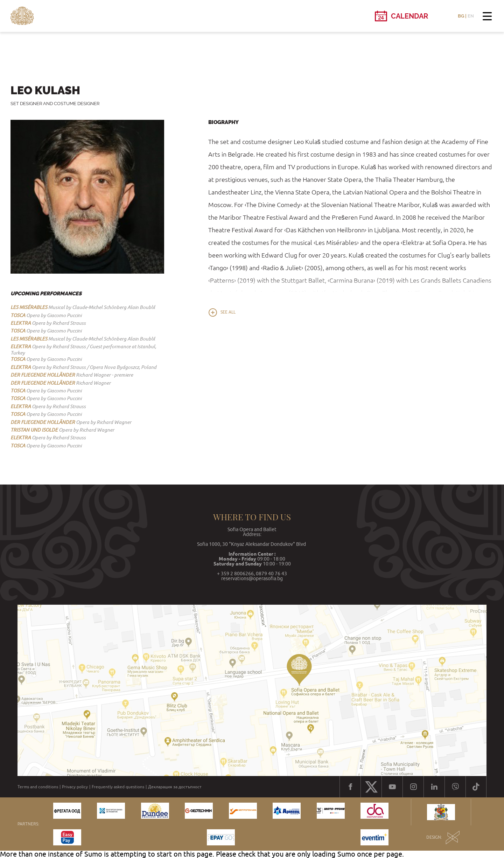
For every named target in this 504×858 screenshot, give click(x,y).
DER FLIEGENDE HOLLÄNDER (43, 375)
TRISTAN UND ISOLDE (34, 430)
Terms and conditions (38, 787)
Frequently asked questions (118, 787)
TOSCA (18, 315)
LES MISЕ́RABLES (29, 307)
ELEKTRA (21, 323)
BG (461, 16)
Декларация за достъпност (175, 787)
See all (228, 312)
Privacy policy (75, 787)
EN (471, 16)
